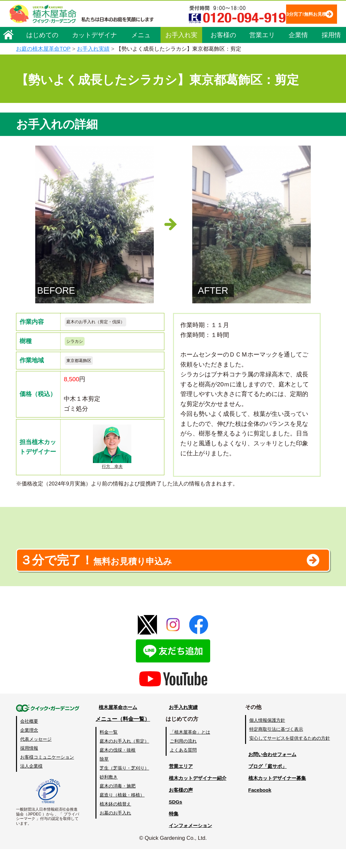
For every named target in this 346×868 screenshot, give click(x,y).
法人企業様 (31, 785)
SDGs (172, 821)
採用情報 (331, 55)
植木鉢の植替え (115, 823)
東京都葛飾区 (83, 365)
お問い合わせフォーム (272, 773)
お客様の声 (223, 55)
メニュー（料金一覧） (122, 738)
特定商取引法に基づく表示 (276, 748)
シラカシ (77, 344)
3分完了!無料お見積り (144, 32)
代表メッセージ (36, 758)
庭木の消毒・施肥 (117, 805)
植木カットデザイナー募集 (278, 797)
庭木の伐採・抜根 (117, 769)
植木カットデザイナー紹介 (197, 797)
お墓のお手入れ (115, 832)
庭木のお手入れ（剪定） (124, 760)
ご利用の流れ (182, 760)
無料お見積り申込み (152, 575)
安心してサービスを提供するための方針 (290, 757)
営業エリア (262, 55)
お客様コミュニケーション (47, 776)
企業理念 (29, 749)
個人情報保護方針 (267, 739)
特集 (170, 832)
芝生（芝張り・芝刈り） (124, 787)
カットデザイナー (95, 55)
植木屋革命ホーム (117, 726)
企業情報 (298, 55)
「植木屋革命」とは (189, 751)
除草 (104, 778)
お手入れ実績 (181, 55)
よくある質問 (182, 769)
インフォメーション (189, 844)
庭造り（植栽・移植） (122, 814)
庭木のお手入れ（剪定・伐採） (104, 322)
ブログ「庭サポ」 (267, 785)
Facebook (258, 809)
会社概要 (29, 740)
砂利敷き (108, 796)
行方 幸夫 (112, 453)
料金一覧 (108, 751)
